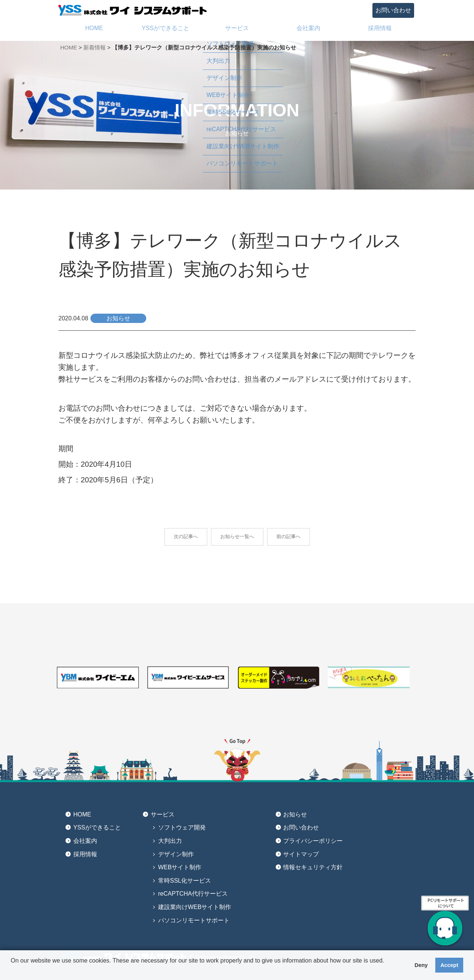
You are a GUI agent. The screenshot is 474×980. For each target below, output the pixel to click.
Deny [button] (421, 965)
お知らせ (295, 814)
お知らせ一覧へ (237, 536)
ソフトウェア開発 (182, 827)
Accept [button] (449, 965)
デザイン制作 (176, 854)
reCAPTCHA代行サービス (193, 894)
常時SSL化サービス (185, 881)
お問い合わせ (393, 10)
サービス (163, 814)
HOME (69, 47)
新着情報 (95, 47)
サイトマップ (301, 854)
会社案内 (85, 841)
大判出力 (170, 841)
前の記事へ (289, 536)
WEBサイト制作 (180, 867)
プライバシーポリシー (313, 841)
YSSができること (97, 827)
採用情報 (85, 854)
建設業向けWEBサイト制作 (195, 907)
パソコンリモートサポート (194, 920)
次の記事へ (186, 536)
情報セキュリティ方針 (313, 867)
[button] (12, 970)
